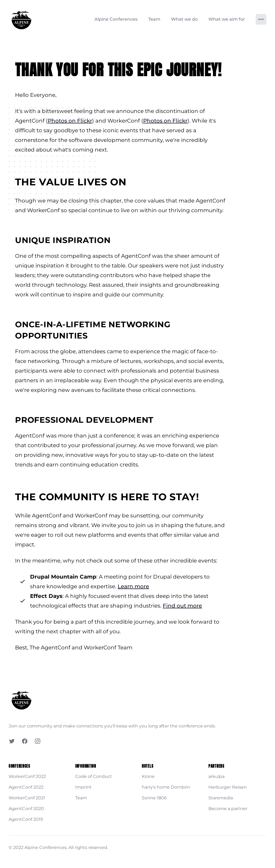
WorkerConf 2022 (27, 776)
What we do (184, 19)
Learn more (133, 586)
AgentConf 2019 (26, 819)
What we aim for (227, 19)
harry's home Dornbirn (166, 787)
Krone (148, 776)
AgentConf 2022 (26, 787)
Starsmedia (221, 798)
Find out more (182, 606)
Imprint (83, 787)
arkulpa (216, 776)
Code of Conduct (94, 776)
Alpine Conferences (116, 19)
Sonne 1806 (154, 798)
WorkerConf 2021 (27, 798)
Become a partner (228, 809)
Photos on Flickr (70, 121)
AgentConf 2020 (26, 809)
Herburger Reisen (228, 787)
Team (154, 19)
